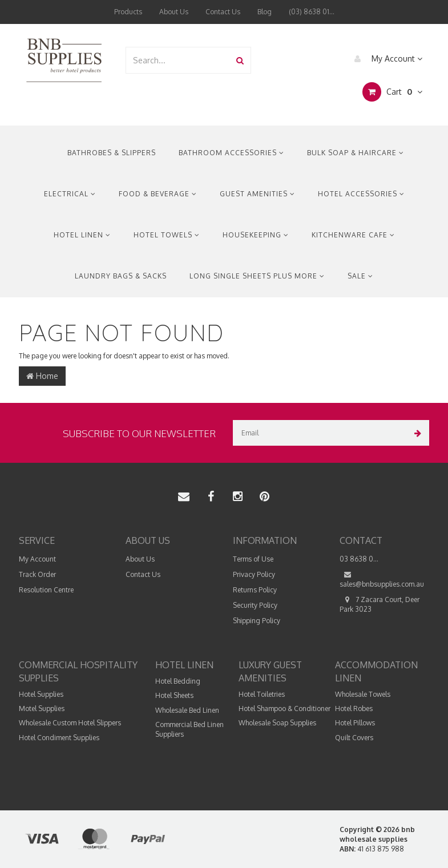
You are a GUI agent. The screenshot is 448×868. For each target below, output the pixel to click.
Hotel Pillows (355, 723)
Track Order (37, 574)
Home (42, 376)
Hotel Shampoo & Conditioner (284, 708)
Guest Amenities (257, 194)
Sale (360, 276)
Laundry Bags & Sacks (121, 276)
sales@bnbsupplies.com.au (382, 579)
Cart (392, 92)
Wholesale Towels (363, 694)
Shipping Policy (257, 621)
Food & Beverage (158, 194)
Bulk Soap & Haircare (356, 153)
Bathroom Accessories (231, 153)
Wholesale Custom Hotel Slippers (70, 723)
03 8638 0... (359, 559)
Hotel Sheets (174, 695)
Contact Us (223, 12)
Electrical (70, 194)
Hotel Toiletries (262, 694)
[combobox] (178, 60)
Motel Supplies (42, 708)
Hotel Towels (167, 235)
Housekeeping (256, 235)
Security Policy (255, 605)
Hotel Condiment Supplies (59, 738)
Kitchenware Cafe (353, 235)
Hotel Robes (354, 708)
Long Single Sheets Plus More (257, 276)
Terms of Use (253, 559)
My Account (386, 59)
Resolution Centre (46, 590)
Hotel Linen (82, 235)
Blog (265, 12)
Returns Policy (255, 590)
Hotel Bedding (178, 681)
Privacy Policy (254, 574)
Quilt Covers (354, 738)
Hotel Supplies (41, 694)
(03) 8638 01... (312, 12)
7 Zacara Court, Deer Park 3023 (380, 604)
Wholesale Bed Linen (187, 710)
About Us (174, 12)
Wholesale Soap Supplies (277, 723)
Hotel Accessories (361, 194)
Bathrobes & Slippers (112, 153)
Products (128, 12)
